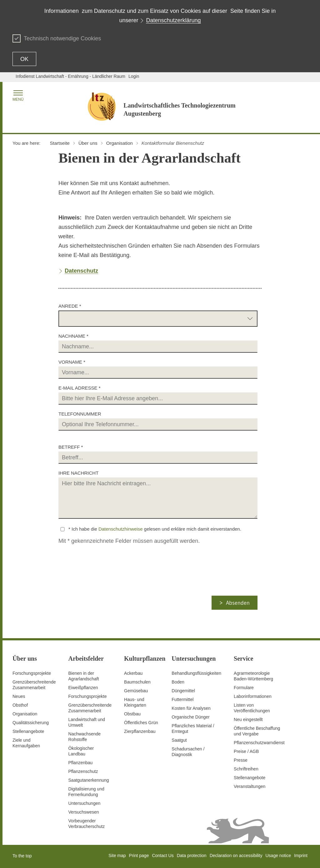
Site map (117, 855)
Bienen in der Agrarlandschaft (84, 676)
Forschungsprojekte (32, 673)
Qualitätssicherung (31, 723)
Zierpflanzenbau (140, 731)
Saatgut (179, 740)
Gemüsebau (136, 691)
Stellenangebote (28, 731)
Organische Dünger (190, 717)
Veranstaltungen (250, 786)
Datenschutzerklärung (173, 20)
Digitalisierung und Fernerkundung (86, 792)
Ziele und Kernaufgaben (26, 743)
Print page (139, 855)
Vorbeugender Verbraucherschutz (87, 824)
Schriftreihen (246, 769)
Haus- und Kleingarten (135, 702)
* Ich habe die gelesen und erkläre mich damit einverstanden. (155, 529)
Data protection (192, 855)
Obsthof (20, 705)
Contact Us (163, 855)
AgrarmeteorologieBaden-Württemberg (253, 676)
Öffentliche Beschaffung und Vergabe (257, 731)
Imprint (301, 855)
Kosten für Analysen (191, 708)
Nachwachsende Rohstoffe (85, 737)
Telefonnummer (80, 414)
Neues (19, 696)
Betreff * (71, 447)
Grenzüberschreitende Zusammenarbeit (34, 685)
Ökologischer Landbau (81, 751)
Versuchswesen (84, 812)
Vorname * (72, 362)
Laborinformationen (253, 696)
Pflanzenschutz (83, 771)
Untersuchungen (85, 803)
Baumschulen (137, 682)
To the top (22, 856)
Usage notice (278, 855)
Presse (241, 760)
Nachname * (73, 336)
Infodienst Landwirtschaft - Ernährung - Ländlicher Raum (70, 76)
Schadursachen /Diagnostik (188, 752)
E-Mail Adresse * (80, 388)
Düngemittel (183, 691)
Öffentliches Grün (141, 723)
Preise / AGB (246, 751)
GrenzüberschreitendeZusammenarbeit (90, 708)
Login (134, 76)
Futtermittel (182, 699)
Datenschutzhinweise (121, 529)
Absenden (238, 603)
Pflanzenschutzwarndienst (259, 743)
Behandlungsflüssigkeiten (196, 673)
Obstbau (132, 714)
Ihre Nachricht (78, 473)
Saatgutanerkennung (89, 780)
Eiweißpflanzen (83, 688)
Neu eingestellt (248, 719)
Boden (178, 682)
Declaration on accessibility (236, 855)
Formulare (244, 688)
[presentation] (110, 583)
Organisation (25, 714)
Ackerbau (133, 673)
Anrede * (70, 306)
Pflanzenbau (81, 763)
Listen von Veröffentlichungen (252, 708)
